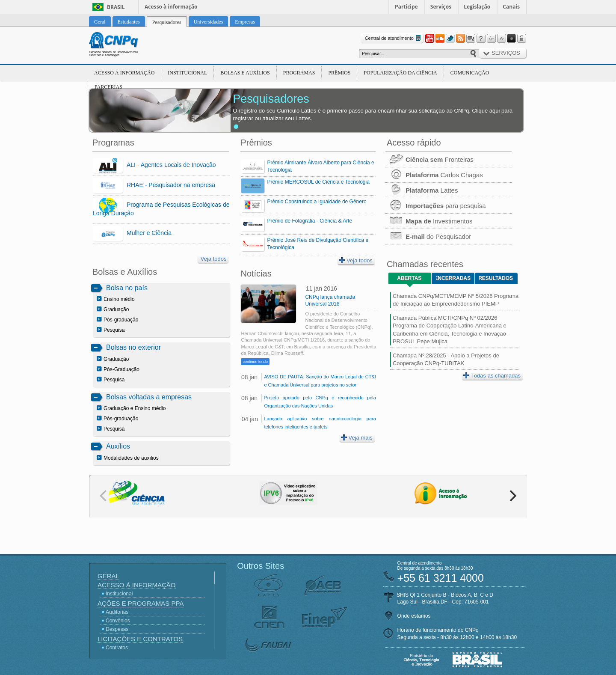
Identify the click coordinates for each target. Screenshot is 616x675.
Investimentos (429, 221)
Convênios (118, 621)
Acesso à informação (171, 7)
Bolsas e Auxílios (245, 73)
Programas (299, 73)
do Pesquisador (428, 236)
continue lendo (255, 362)
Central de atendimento (394, 38)
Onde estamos (414, 616)
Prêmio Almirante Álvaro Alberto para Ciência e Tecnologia (320, 166)
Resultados (496, 278)
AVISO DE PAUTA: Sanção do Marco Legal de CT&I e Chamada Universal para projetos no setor (320, 381)
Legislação (477, 7)
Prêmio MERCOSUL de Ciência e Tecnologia (318, 182)
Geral (108, 576)
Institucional (187, 73)
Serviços (441, 7)
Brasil (116, 7)
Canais (511, 7)
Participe (406, 7)
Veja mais (357, 438)
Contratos (117, 648)
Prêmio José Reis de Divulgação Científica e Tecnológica (318, 244)
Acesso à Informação (124, 73)
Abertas (409, 278)
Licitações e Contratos (140, 639)
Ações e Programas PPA (141, 603)
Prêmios (339, 73)
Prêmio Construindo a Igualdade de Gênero (317, 202)
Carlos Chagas (434, 175)
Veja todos (214, 259)
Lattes (422, 190)
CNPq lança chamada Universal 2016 (330, 300)
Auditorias (117, 612)
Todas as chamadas (492, 376)
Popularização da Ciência (400, 73)
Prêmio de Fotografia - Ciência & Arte (309, 221)
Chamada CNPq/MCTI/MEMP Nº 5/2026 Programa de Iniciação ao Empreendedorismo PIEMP (456, 300)
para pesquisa (436, 206)
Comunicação (470, 73)
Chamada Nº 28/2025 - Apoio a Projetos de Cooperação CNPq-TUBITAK (446, 359)
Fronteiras (429, 159)
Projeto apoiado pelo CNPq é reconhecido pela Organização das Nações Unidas (320, 402)
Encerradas (453, 278)
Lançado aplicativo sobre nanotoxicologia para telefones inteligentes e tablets (320, 423)
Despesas (117, 629)
